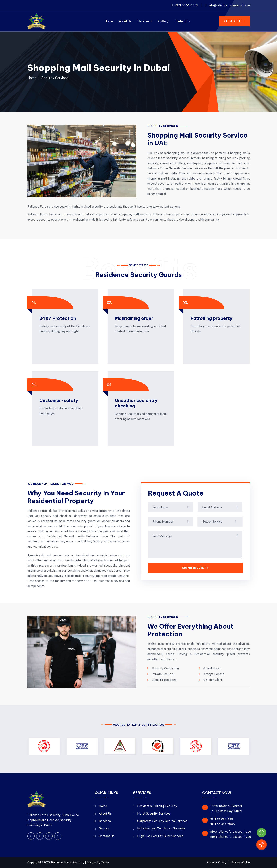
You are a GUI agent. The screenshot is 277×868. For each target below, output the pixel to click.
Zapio (105, 862)
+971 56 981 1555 (186, 5)
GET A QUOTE (234, 21)
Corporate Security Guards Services (162, 821)
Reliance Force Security (68, 862)
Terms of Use (241, 862)
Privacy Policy (216, 862)
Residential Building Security (157, 806)
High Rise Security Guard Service (160, 836)
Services (144, 21)
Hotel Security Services (154, 814)
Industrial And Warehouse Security (161, 828)
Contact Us (182, 21)
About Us (125, 21)
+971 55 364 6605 (222, 824)
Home (109, 21)
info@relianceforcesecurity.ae (229, 5)
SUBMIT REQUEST (195, 568)
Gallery (163, 21)
